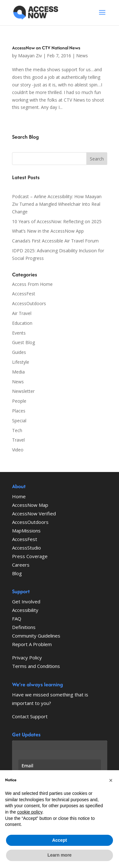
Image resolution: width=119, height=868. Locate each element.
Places (19, 411)
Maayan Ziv (30, 56)
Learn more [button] (59, 855)
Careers (21, 565)
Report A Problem (32, 644)
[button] (111, 780)
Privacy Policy (27, 657)
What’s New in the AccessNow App (48, 231)
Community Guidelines (36, 636)
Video (18, 450)
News (82, 56)
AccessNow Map (30, 505)
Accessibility (25, 610)
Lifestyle (21, 362)
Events (19, 333)
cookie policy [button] (30, 812)
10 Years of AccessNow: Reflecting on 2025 (57, 221)
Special (19, 421)
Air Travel (22, 313)
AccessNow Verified (34, 513)
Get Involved (26, 601)
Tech (17, 430)
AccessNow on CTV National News (46, 48)
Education (22, 323)
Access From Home (32, 284)
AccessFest (24, 294)
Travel (18, 440)
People (19, 401)
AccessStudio (26, 548)
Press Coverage (30, 556)
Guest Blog (23, 342)
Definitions (24, 627)
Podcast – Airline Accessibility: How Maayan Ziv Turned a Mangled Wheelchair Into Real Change (57, 204)
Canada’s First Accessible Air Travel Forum (55, 241)
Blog (17, 573)
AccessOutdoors (29, 303)
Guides (19, 352)
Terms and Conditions (36, 666)
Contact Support (30, 716)
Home (19, 496)
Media (18, 372)
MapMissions (26, 531)
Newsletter (23, 391)
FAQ (17, 619)
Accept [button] (60, 840)
